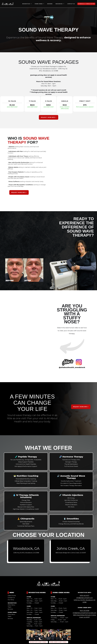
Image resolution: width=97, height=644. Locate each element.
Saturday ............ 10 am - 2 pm (59, 622)
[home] (8, 4)
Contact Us (11, 598)
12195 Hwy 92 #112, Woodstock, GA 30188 (84, 601)
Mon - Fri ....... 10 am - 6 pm (59, 599)
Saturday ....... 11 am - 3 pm (35, 626)
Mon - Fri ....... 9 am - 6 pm (34, 599)
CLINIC (29, 606)
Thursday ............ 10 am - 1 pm (59, 618)
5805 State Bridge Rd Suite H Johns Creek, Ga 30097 (85, 616)
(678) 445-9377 (85, 596)
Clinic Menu (11, 605)
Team (9, 607)
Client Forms (12, 596)
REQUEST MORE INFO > (49, 117)
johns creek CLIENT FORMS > (59, 642)
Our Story (11, 600)
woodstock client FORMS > (38, 642)
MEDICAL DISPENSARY (34, 618)
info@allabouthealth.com (85, 598)
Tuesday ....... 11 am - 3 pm (34, 622)
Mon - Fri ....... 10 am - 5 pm (59, 608)
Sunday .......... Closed (33, 603)
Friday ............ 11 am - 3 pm (34, 624)
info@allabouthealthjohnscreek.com (84, 613)
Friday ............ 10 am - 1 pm (58, 620)
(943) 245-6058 (85, 611)
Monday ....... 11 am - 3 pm (34, 620)
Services (10, 609)
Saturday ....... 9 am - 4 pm (35, 601)
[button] (27, 4)
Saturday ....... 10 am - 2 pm (59, 601)
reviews (50, 4)
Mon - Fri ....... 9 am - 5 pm (34, 608)
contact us (71, 4)
